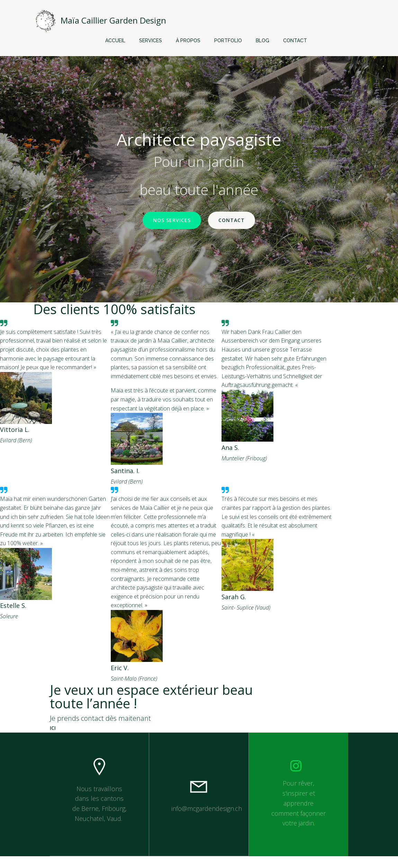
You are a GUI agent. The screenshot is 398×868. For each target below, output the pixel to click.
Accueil (115, 40)
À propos (188, 40)
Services (151, 40)
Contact (295, 40)
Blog (263, 40)
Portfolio (228, 40)
